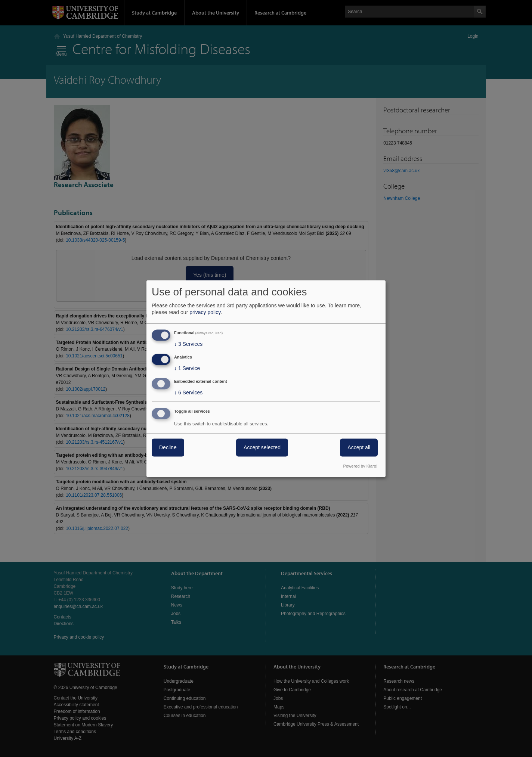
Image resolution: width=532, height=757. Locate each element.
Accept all (359, 447)
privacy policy (205, 313)
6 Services (188, 393)
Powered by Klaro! (360, 466)
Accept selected (262, 447)
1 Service (187, 369)
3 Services (188, 344)
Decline (168, 447)
